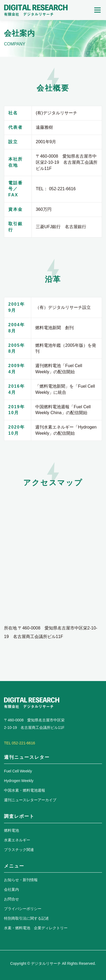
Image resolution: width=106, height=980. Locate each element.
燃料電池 (11, 830)
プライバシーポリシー (23, 909)
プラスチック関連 (19, 850)
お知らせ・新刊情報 (21, 880)
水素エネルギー (17, 840)
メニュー (97, 10)
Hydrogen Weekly (19, 781)
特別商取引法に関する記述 (26, 918)
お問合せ (11, 899)
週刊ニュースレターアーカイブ (30, 800)
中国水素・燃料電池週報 (25, 790)
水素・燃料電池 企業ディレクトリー (36, 928)
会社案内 (11, 889)
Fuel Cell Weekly (18, 771)
